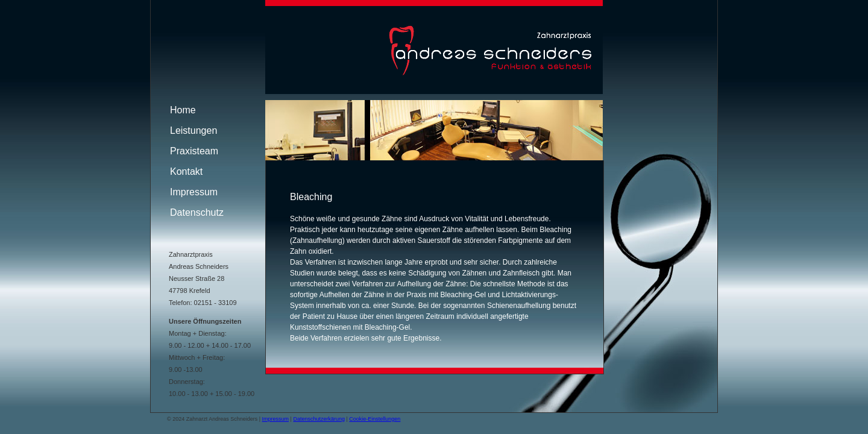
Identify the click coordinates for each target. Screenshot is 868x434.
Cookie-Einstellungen (375, 419)
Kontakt (186, 171)
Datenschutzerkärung (319, 419)
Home (183, 110)
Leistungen (193, 131)
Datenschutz (197, 212)
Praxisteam (194, 151)
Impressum (194, 192)
